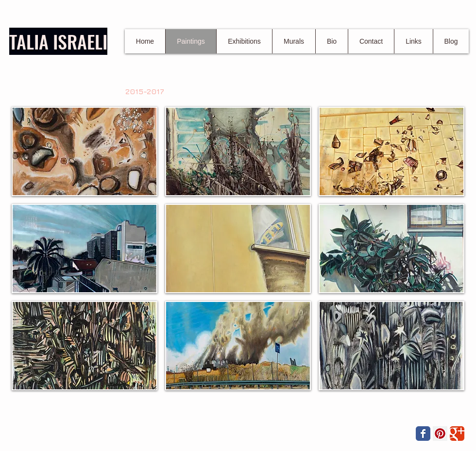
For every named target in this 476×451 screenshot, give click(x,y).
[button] (85, 151)
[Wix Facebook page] (423, 434)
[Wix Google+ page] (457, 434)
